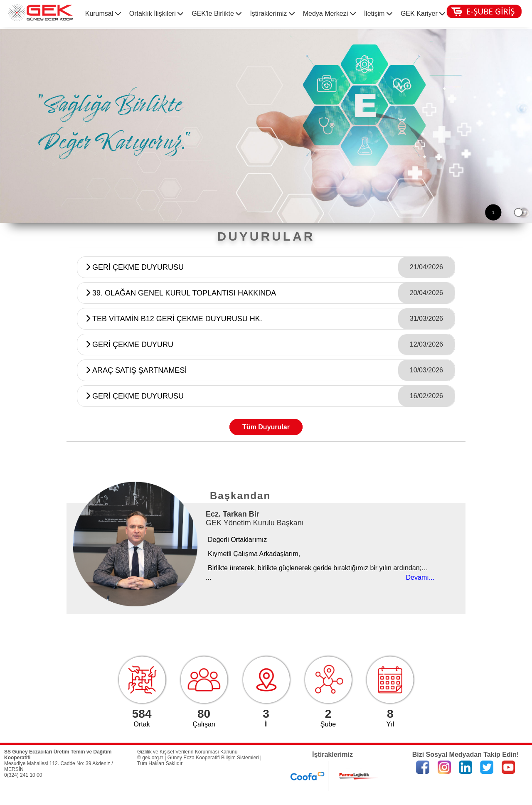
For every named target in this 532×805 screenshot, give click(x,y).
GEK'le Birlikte (217, 14)
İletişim (378, 14)
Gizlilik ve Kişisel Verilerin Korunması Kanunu (187, 752)
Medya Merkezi (329, 14)
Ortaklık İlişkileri (156, 14)
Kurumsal (103, 14)
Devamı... (420, 577)
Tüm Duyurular (266, 427)
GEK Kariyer (423, 14)
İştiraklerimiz (272, 14)
